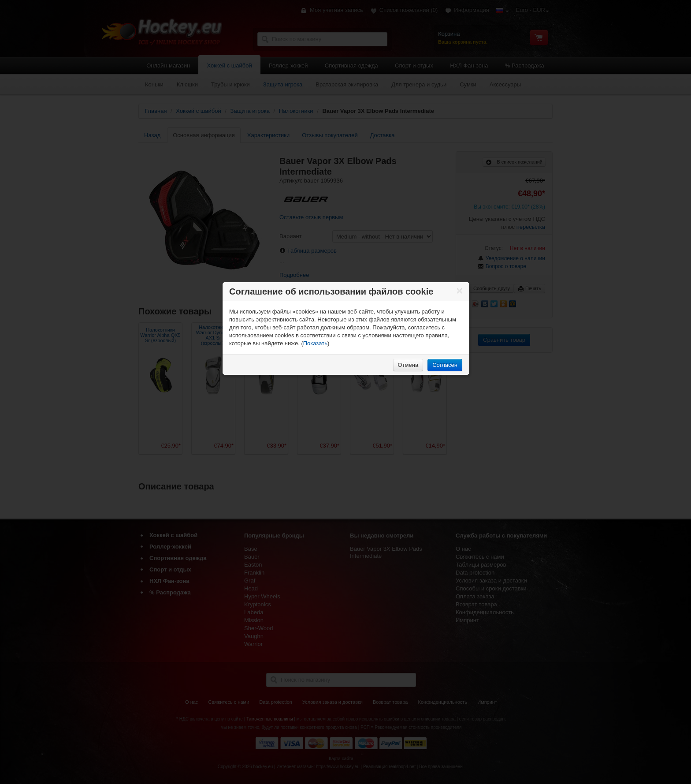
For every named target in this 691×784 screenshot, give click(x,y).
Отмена (408, 365)
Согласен (445, 365)
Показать (315, 343)
